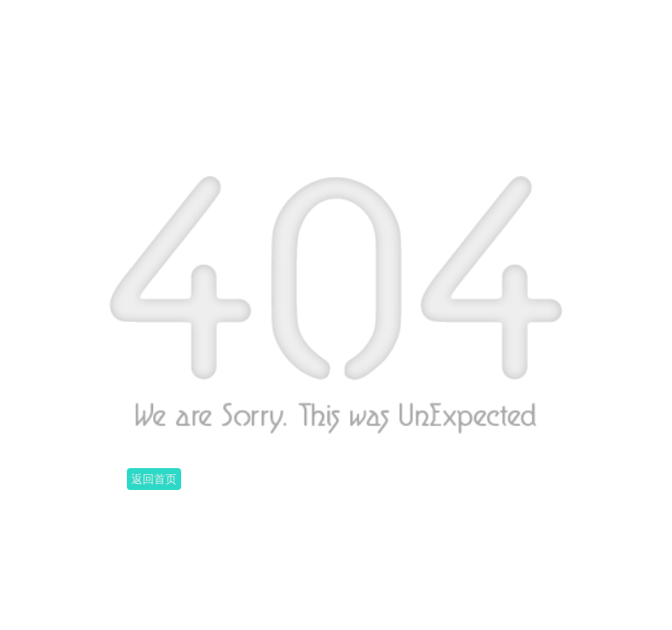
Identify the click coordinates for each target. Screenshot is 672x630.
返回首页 (154, 479)
